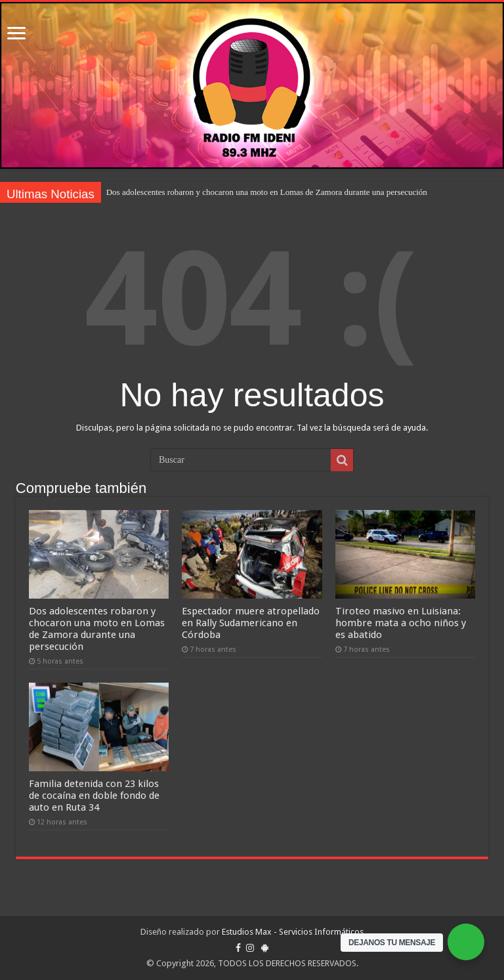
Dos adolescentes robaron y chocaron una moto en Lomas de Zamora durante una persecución (267, 192)
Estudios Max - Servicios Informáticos (293, 932)
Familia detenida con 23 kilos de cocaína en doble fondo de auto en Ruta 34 (94, 796)
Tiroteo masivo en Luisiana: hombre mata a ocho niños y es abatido (401, 623)
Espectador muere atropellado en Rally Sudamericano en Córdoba (251, 623)
